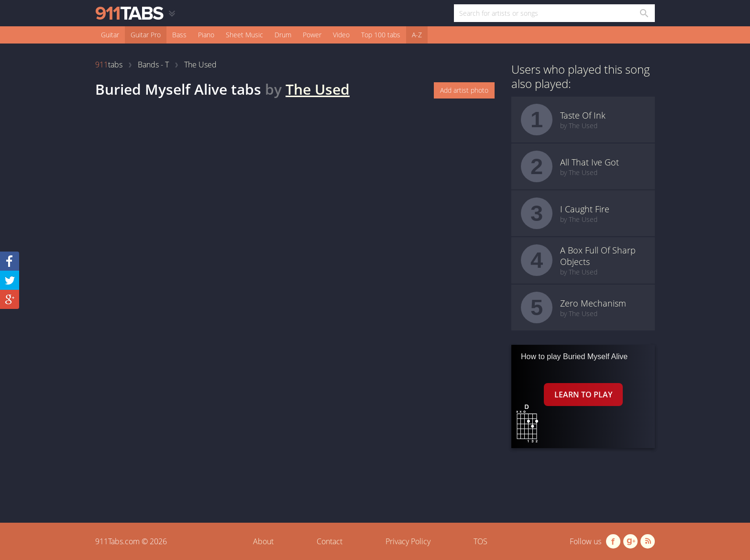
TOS (480, 541)
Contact (330, 541)
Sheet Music (244, 35)
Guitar (110, 35)
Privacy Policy (408, 541)
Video (341, 35)
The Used (318, 89)
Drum (283, 35)
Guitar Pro (146, 35)
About (263, 541)
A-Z (417, 35)
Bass (179, 35)
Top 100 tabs (381, 35)
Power (312, 35)
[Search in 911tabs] (644, 13)
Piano (206, 35)
